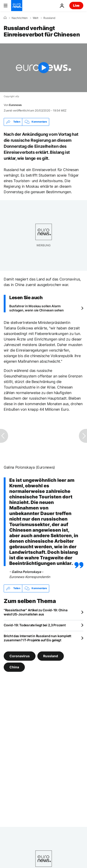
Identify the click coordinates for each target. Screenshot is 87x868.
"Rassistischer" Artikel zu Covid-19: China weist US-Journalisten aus (35, 612)
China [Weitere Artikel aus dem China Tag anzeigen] (14, 667)
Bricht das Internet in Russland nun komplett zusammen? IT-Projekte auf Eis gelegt (37, 638)
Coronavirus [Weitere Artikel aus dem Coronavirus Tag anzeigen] (20, 656)
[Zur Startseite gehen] (17, 6)
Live (76, 5)
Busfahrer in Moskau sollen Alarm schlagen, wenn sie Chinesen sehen (37, 308)
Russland (49, 18)
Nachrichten (20, 18)
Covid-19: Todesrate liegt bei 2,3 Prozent (35, 625)
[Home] (5, 18)
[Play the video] (43, 68)
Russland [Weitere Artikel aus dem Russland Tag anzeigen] (51, 656)
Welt (35, 18)
